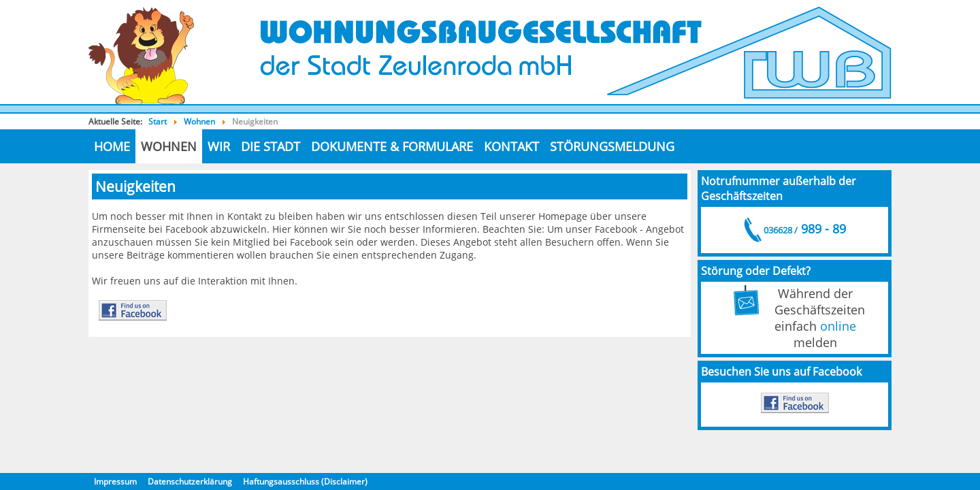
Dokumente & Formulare (392, 146)
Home (112, 146)
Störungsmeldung (612, 146)
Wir (219, 146)
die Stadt (271, 146)
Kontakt (511, 146)
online (838, 326)
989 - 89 (804, 229)
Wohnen (169, 146)
